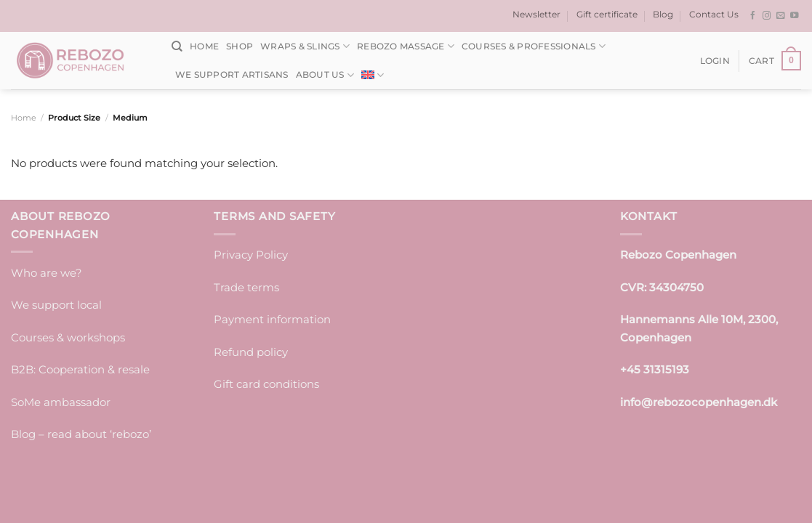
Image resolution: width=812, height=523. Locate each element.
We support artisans (232, 74)
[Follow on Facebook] (753, 16)
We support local (56, 305)
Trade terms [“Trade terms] (246, 287)
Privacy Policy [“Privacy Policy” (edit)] (251, 255)
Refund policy (251, 352)
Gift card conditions (266, 384)
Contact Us (714, 14)
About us (325, 75)
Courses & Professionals (534, 46)
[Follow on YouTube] (795, 16)
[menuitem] (373, 75)
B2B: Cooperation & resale (80, 369)
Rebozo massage (406, 46)
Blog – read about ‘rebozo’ (81, 434)
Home (204, 46)
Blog (663, 14)
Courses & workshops (68, 337)
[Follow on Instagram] (767, 16)
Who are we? (47, 273)
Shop (240, 46)
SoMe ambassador (61, 402)
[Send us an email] (781, 16)
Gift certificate (607, 14)
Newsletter (536, 14)
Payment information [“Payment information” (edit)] (272, 319)
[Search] (177, 46)
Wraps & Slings (305, 46)
